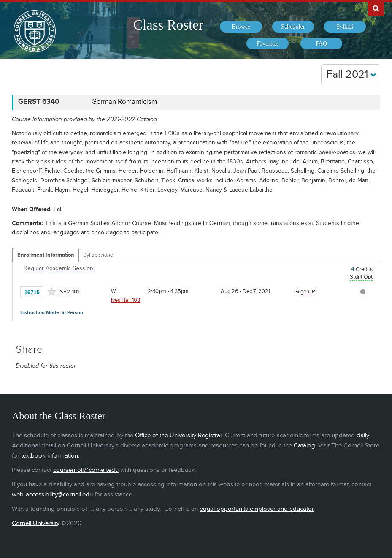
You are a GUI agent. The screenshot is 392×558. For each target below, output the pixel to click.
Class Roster (168, 25)
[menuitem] (241, 27)
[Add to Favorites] (52, 292)
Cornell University (36, 523)
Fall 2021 (351, 74)
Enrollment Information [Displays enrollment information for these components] (46, 255)
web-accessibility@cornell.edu (52, 494)
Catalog (304, 446)
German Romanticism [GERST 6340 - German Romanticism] (124, 102)
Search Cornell (376, 8)
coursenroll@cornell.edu (86, 470)
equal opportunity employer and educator (257, 509)
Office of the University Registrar (178, 435)
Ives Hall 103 (126, 300)
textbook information (50, 456)
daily (363, 435)
